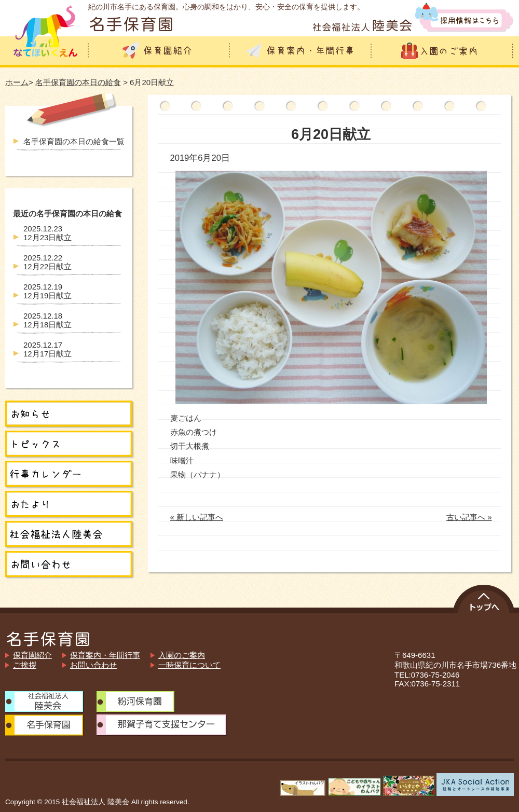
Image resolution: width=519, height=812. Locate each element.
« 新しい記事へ (197, 517)
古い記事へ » (469, 517)
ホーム (17, 82)
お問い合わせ (93, 665)
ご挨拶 (25, 665)
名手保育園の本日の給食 (78, 82)
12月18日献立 (47, 320)
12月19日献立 (47, 291)
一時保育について (189, 665)
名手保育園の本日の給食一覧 (74, 141)
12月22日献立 (47, 262)
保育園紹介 (32, 655)
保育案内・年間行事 (105, 655)
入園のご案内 (182, 655)
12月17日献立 (47, 349)
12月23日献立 (47, 233)
